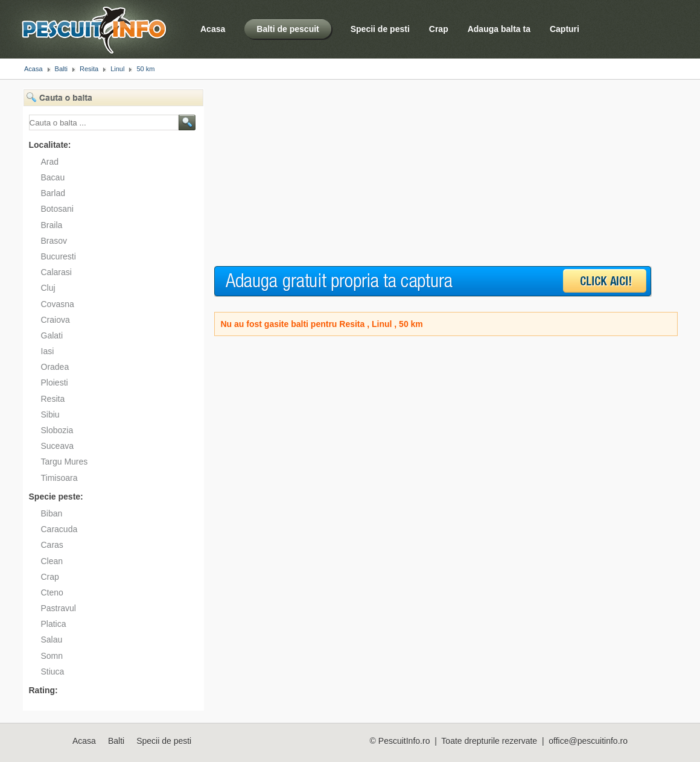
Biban (52, 513)
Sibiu (50, 414)
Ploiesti (55, 383)
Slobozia (57, 430)
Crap (439, 29)
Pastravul (59, 608)
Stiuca (53, 672)
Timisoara (59, 478)
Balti (61, 69)
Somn (52, 656)
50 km (145, 69)
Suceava (57, 446)
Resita (89, 69)
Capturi (565, 29)
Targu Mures (65, 462)
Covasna (58, 304)
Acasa (213, 29)
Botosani (57, 209)
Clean (52, 561)
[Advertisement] (418, 173)
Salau (52, 640)
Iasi (48, 351)
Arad (50, 162)
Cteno (52, 592)
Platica (54, 624)
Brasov (54, 241)
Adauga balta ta (499, 29)
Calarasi (56, 272)
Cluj (48, 288)
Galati (52, 335)
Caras (52, 545)
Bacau (53, 177)
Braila (52, 225)
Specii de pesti (380, 29)
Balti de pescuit (288, 29)
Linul (117, 69)
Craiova (56, 320)
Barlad (53, 193)
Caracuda (59, 529)
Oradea (55, 367)
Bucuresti (59, 256)
